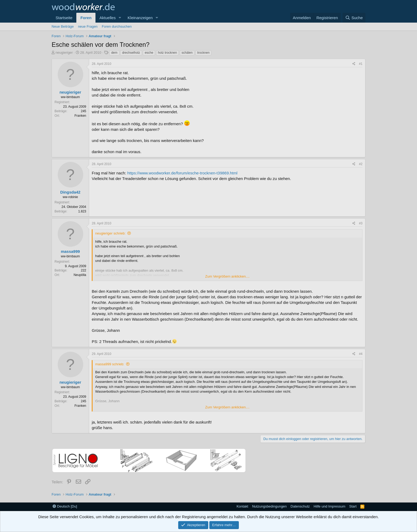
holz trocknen (167, 53)
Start (353, 506)
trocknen (203, 53)
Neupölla (80, 275)
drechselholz (131, 53)
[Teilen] (354, 64)
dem (114, 53)
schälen (187, 53)
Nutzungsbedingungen (269, 506)
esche (149, 53)
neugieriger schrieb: (110, 233)
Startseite (64, 18)
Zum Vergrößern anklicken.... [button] (228, 276)
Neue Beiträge (63, 26)
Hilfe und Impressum (329, 506)
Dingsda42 (70, 192)
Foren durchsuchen (117, 26)
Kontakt (242, 506)
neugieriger (64, 53)
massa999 (70, 251)
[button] (120, 18)
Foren (86, 18)
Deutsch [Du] (65, 506)
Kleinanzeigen (140, 18)
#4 (361, 354)
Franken (80, 116)
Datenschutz (300, 506)
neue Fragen (88, 26)
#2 (361, 164)
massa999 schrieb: (110, 364)
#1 (361, 64)
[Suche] (354, 18)
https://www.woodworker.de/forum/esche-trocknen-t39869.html (182, 173)
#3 (361, 223)
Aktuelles (108, 18)
